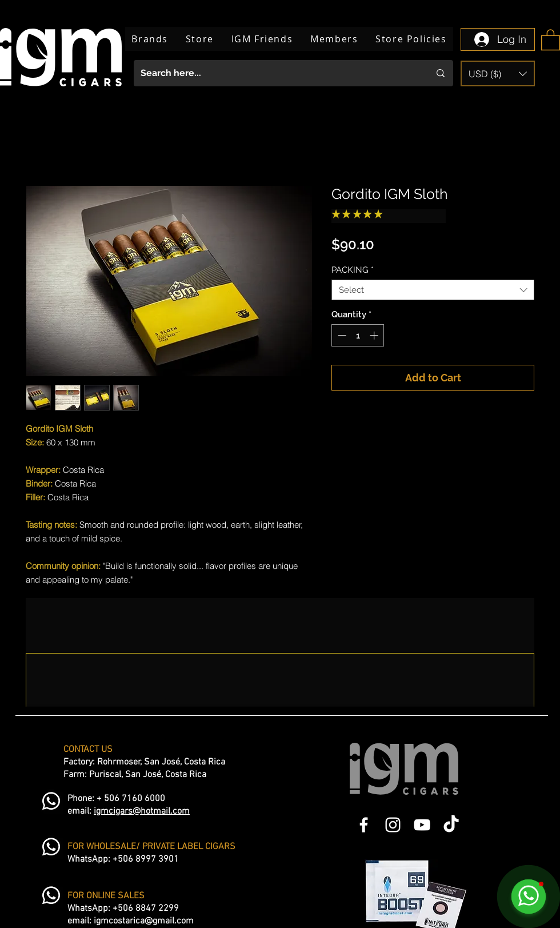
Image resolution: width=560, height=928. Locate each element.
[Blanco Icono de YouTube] (422, 825)
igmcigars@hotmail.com (142, 811)
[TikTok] (451, 825)
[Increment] (375, 335)
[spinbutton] (358, 335)
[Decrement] (341, 335)
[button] (551, 39)
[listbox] (498, 73)
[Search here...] (277, 73)
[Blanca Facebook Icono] (364, 825)
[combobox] (433, 290)
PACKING (353, 270)
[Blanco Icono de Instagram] (393, 825)
